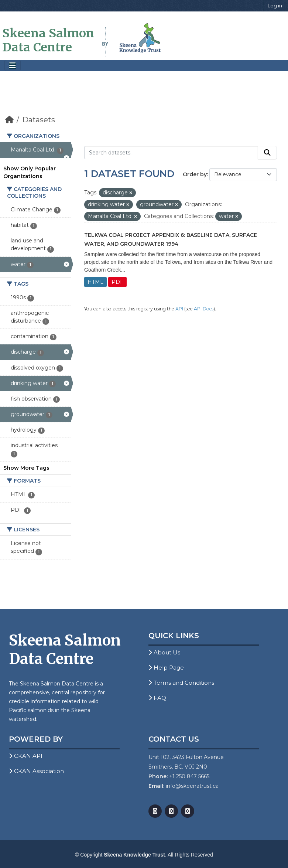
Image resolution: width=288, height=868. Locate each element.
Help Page (166, 668)
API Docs (204, 309)
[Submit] (267, 153)
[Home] (9, 120)
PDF (117, 282)
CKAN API (26, 756)
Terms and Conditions (181, 683)
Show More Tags (26, 468)
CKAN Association (36, 771)
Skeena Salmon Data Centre (48, 40)
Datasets (39, 120)
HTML (95, 282)
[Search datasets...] (171, 153)
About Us (164, 652)
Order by (195, 174)
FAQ (157, 698)
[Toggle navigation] (13, 66)
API (179, 309)
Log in (275, 6)
